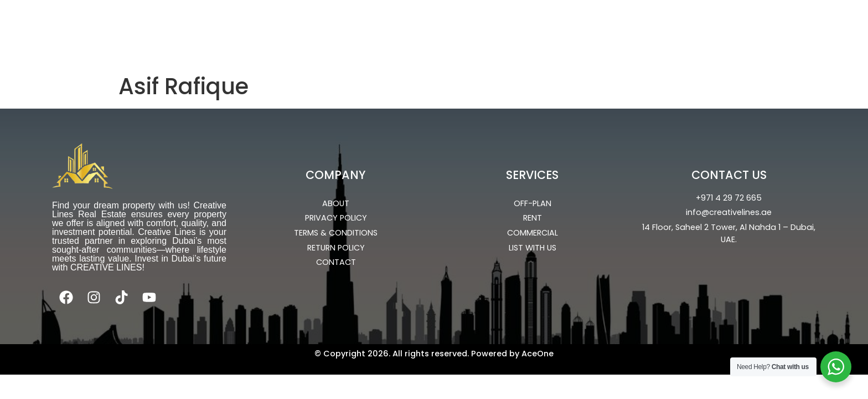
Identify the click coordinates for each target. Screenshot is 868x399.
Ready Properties (400, 29)
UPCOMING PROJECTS (598, 29)
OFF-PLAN (315, 29)
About (685, 29)
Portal (477, 55)
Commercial (499, 29)
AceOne (538, 354)
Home (261, 29)
